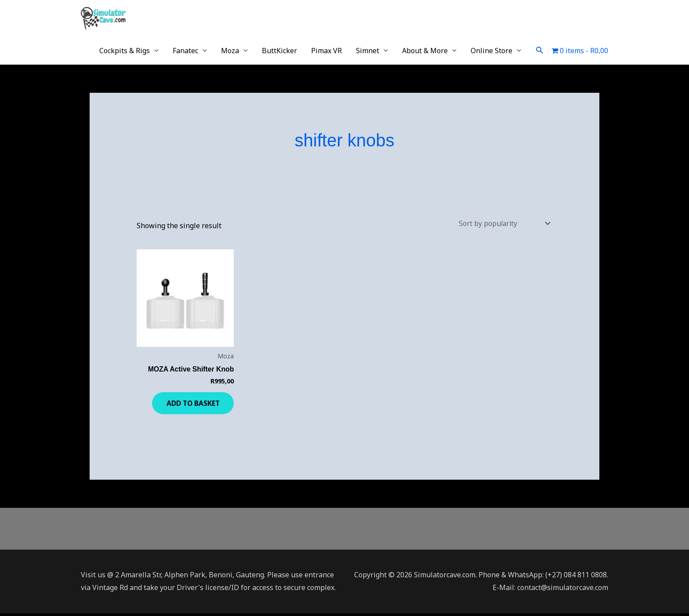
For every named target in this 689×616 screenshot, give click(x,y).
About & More (425, 51)
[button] (540, 50)
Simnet (368, 51)
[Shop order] (502, 224)
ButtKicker (279, 51)
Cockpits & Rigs (125, 51)
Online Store (491, 51)
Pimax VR (326, 51)
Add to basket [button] (189, 405)
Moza (230, 51)
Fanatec (185, 51)
